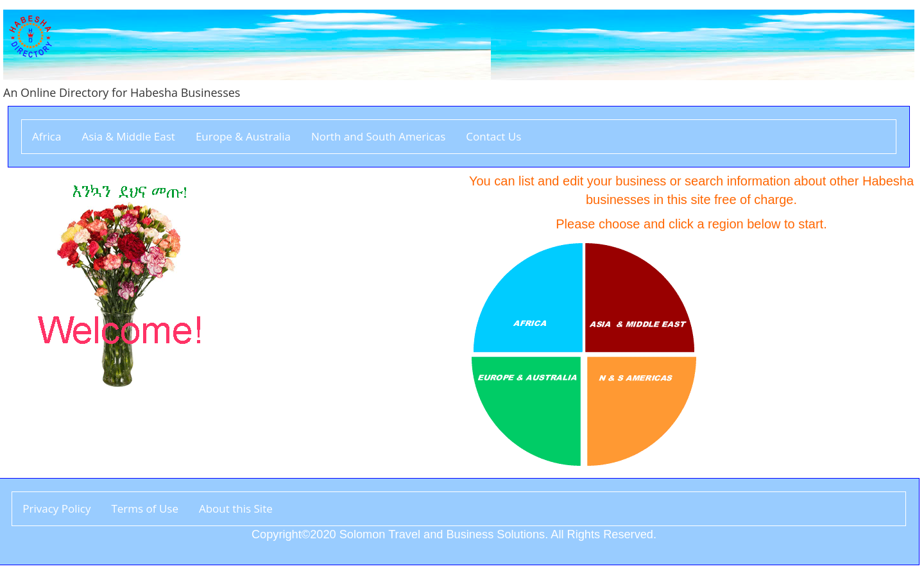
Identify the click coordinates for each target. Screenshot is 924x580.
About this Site (236, 508)
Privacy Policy (56, 508)
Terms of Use (145, 508)
